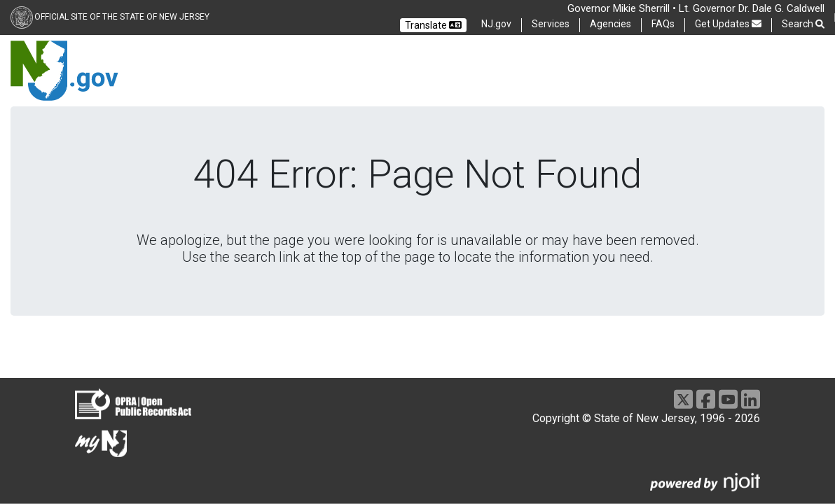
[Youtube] (728, 399)
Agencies (610, 24)
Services (551, 24)
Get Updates (728, 24)
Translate (433, 25)
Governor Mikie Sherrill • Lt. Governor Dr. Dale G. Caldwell (696, 8)
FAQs (663, 24)
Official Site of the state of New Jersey (122, 17)
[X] (683, 399)
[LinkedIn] (751, 399)
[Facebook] (706, 399)
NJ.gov (496, 24)
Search (803, 24)
